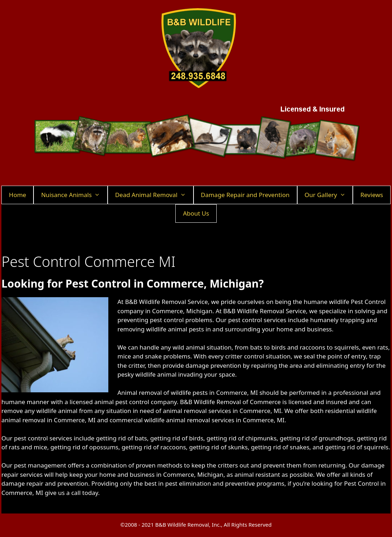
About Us (196, 213)
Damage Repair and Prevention (245, 195)
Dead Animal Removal (154, 195)
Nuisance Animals (74, 195)
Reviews (372, 195)
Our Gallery (329, 195)
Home (17, 195)
